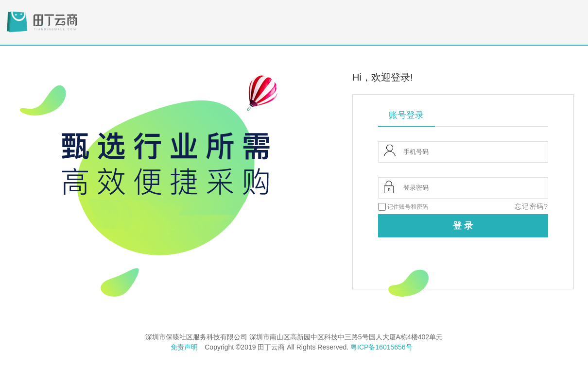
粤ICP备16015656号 (381, 347)
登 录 (463, 226)
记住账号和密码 (408, 207)
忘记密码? (531, 206)
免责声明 (184, 347)
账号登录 (406, 115)
